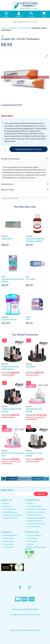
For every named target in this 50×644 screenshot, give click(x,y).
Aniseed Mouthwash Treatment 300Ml (35, 240)
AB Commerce (35, 630)
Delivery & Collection (10, 518)
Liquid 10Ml (7, 239)
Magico (18, 630)
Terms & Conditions (34, 535)
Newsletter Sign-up (9, 512)
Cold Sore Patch (9, 319)
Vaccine (29, 503)
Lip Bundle (31, 366)
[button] (47, 56)
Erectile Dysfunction (34, 515)
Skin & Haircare (8, 538)
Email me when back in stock (29, 149)
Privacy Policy (31, 538)
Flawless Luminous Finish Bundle (10, 368)
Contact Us (6, 506)
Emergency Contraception (36, 509)
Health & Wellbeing (9, 535)
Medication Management (35, 518)
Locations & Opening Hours (12, 515)
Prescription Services (34, 506)
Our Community (8, 509)
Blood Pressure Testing (35, 512)
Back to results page (11, 198)
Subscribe (41, 494)
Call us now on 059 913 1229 (25, 609)
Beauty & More (8, 541)
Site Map (29, 544)
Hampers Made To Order (35, 524)
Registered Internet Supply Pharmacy (36, 548)
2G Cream (31, 279)
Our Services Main (33, 527)
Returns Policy (32, 541)
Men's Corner (7, 544)
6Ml (28, 319)
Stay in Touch (7, 490)
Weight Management (34, 521)
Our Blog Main (8, 547)
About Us (6, 503)
